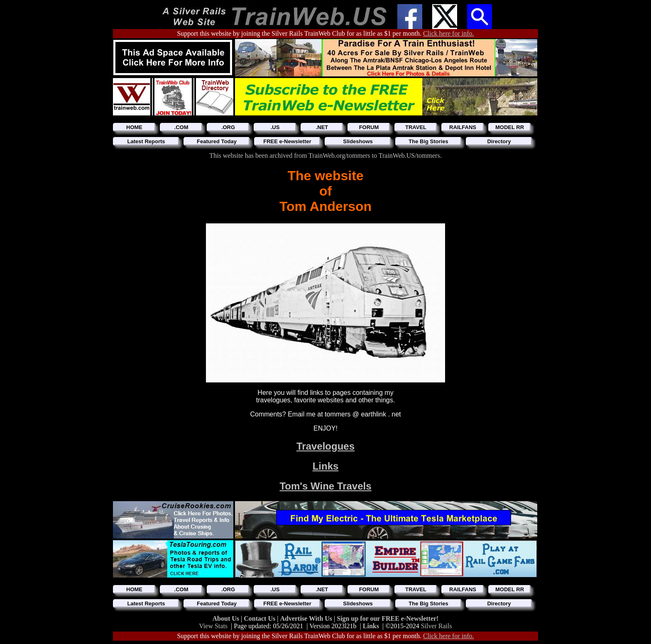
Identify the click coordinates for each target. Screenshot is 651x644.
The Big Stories (428, 141)
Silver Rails (437, 626)
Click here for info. (449, 33)
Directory (499, 141)
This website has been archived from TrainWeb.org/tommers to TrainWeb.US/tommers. (325, 155)
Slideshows (358, 141)
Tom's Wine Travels (325, 486)
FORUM (369, 127)
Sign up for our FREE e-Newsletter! (388, 618)
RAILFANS (463, 127)
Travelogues (325, 446)
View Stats (213, 626)
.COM (181, 127)
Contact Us (260, 618)
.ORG (228, 127)
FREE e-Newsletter (287, 141)
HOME (134, 127)
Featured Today (217, 141)
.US (275, 127)
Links (326, 466)
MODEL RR (510, 127)
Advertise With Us (307, 618)
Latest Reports (146, 141)
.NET (322, 127)
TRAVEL (416, 127)
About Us (227, 618)
